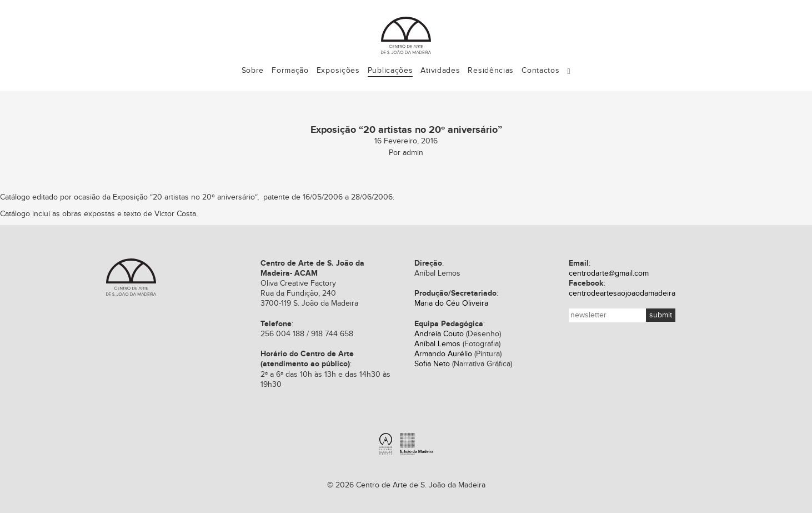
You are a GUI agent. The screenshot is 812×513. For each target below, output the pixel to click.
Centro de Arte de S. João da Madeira (131, 277)
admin (413, 153)
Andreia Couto (439, 334)
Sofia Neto (432, 364)
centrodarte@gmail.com (609, 273)
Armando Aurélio (443, 354)
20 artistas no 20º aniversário (204, 197)
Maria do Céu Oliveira (451, 303)
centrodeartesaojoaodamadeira (622, 293)
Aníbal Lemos (437, 344)
